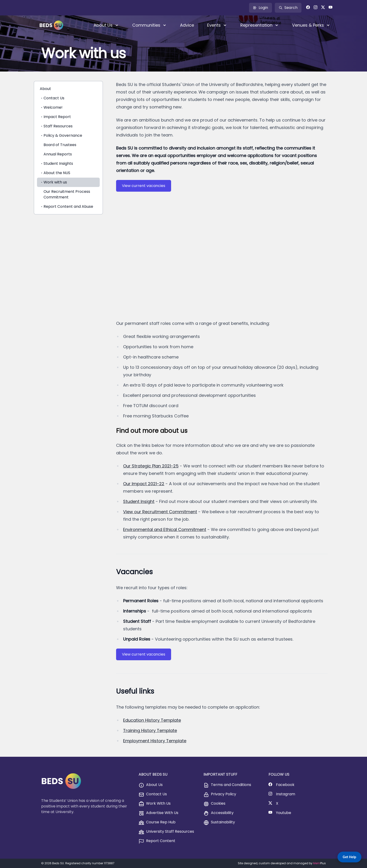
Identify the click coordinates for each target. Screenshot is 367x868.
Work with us (53, 182)
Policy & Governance (61, 135)
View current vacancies (144, 186)
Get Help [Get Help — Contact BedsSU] (349, 857)
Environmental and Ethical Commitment (165, 529)
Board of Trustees (60, 145)
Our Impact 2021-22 (144, 484)
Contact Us (52, 98)
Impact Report (55, 117)
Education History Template (152, 720)
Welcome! (51, 107)
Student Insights (56, 163)
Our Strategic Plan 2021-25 (151, 466)
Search (288, 8)
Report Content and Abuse (66, 206)
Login (261, 8)
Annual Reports (58, 154)
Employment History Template (155, 741)
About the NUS (55, 173)
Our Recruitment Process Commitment (67, 194)
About (45, 89)
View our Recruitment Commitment (160, 512)
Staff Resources (56, 126)
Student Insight (139, 501)
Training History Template (150, 730)
